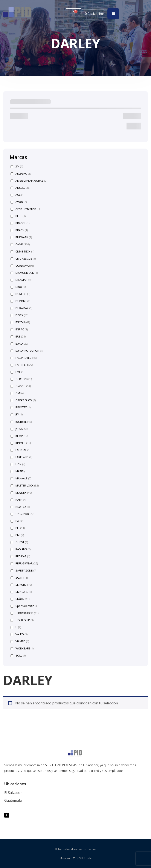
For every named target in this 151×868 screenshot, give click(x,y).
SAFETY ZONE (23, 571)
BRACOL (20, 223)
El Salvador (13, 793)
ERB (18, 337)
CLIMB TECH (22, 252)
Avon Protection (25, 209)
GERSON (21, 379)
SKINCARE (21, 592)
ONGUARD (22, 514)
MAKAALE (21, 478)
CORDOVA (22, 266)
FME (17, 372)
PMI (17, 535)
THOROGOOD (24, 613)
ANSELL (20, 188)
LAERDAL (20, 450)
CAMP (20, 244)
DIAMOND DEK (24, 273)
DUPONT (20, 301)
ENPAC (19, 329)
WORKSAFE (22, 648)
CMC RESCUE (23, 259)
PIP (18, 528)
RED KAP (20, 556)
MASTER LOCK (25, 486)
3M (17, 166)
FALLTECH (22, 365)
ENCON (20, 322)
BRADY (19, 230)
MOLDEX (21, 493)
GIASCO (21, 386)
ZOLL (18, 656)
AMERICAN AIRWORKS (29, 181)
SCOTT (19, 578)
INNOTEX (21, 407)
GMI (17, 393)
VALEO (19, 634)
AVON (19, 202)
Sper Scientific (25, 606)
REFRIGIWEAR (24, 563)
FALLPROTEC (24, 358)
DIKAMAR (21, 280)
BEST (18, 216)
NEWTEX (20, 507)
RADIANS (21, 549)
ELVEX (19, 315)
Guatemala (13, 800)
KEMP (19, 436)
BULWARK (21, 237)
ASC (17, 195)
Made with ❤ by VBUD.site (76, 858)
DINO (18, 287)
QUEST (19, 542)
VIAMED (20, 641)
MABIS (19, 471)
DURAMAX (21, 308)
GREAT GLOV (23, 400)
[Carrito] (74, 14)
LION (18, 464)
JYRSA (19, 429)
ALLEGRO (21, 174)
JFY (17, 414)
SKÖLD (20, 599)
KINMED (21, 443)
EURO (19, 344)
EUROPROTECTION (27, 351)
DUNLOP (20, 294)
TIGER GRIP (22, 620)
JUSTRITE (21, 422)
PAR (17, 521)
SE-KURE (21, 585)
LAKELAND (21, 457)
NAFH (18, 500)
